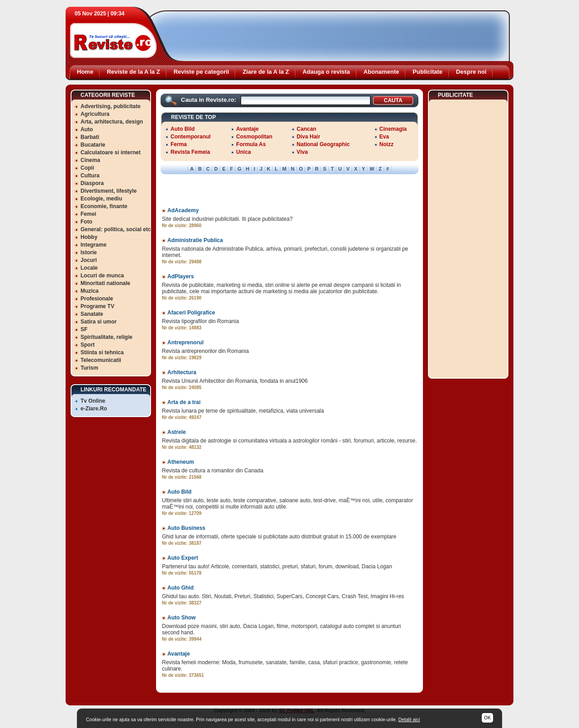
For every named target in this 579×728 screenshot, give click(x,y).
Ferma (179, 144)
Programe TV (97, 306)
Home (85, 72)
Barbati (90, 137)
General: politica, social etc (116, 229)
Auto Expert (183, 558)
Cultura (90, 176)
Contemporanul (191, 137)
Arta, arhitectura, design (112, 122)
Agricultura (95, 114)
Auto (87, 129)
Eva (384, 137)
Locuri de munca (102, 276)
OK (487, 718)
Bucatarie (93, 145)
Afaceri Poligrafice (191, 313)
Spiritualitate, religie (107, 337)
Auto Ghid (180, 588)
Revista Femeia (190, 152)
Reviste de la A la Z (133, 72)
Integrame (93, 245)
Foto (86, 222)
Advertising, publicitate (111, 106)
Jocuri (89, 260)
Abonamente (382, 72)
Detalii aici (409, 719)
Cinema (90, 160)
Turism (89, 368)
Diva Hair (308, 137)
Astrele (177, 432)
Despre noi (471, 72)
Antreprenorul (185, 343)
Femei (88, 214)
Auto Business (186, 528)
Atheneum (181, 462)
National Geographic (323, 144)
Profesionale (97, 299)
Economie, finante (104, 206)
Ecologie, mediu (101, 199)
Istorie (89, 252)
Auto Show (182, 618)
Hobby (89, 237)
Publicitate (427, 72)
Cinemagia (393, 129)
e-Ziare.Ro (94, 409)
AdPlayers (181, 276)
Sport (88, 345)
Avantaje (247, 129)
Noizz (387, 144)
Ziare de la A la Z (266, 72)
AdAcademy (183, 210)
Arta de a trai (184, 402)
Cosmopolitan (254, 137)
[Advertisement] (340, 36)
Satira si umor (99, 322)
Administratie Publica (195, 240)
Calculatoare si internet (111, 152)
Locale (89, 268)
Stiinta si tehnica (102, 352)
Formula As (251, 144)
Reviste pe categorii (202, 72)
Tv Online (93, 401)
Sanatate (92, 314)
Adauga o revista (326, 72)
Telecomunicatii (101, 360)
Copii (87, 168)
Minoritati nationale (105, 283)
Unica (244, 152)
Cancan (306, 129)
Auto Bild (183, 129)
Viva (302, 152)
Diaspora (92, 183)
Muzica (90, 291)
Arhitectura (182, 372)
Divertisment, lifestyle (109, 191)
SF (84, 329)
